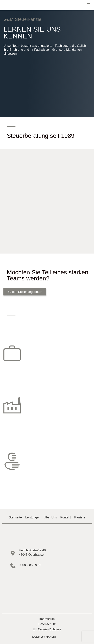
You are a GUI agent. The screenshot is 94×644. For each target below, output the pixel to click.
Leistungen (33, 517)
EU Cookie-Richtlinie (47, 629)
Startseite (15, 517)
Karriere (80, 517)
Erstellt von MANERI (44, 637)
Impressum (47, 619)
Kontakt (66, 517)
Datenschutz (47, 624)
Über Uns (50, 517)
